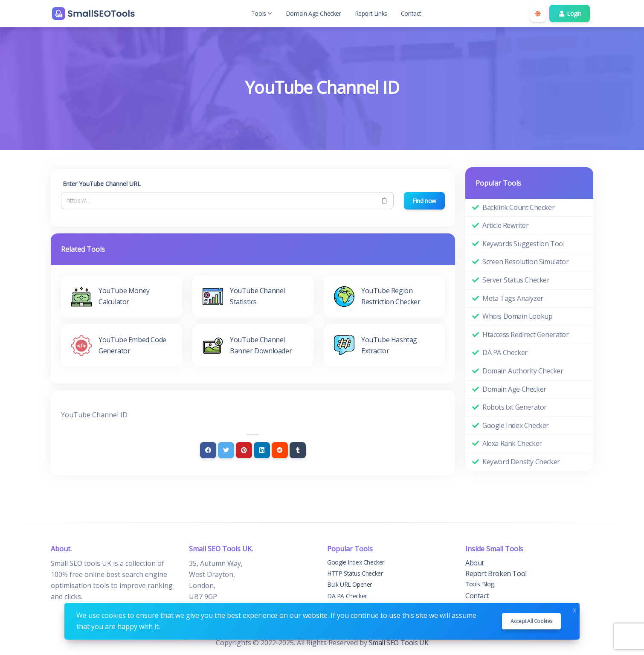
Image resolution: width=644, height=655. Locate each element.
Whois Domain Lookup (517, 316)
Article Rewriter (506, 225)
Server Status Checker (516, 280)
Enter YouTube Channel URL (102, 184)
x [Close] (574, 609)
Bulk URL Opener (350, 584)
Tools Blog (480, 584)
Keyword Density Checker (521, 462)
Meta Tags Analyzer (513, 298)
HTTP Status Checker (355, 573)
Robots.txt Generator (515, 407)
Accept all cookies (531, 621)
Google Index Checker (516, 425)
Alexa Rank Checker (512, 443)
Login (570, 13)
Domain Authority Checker (523, 371)
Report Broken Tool (496, 573)
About (475, 563)
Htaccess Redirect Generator (525, 335)
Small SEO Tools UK (399, 643)
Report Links (371, 13)
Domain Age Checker (313, 13)
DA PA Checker (505, 352)
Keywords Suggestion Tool (523, 244)
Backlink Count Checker (518, 207)
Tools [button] (262, 13)
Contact (411, 13)
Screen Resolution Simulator (525, 262)
